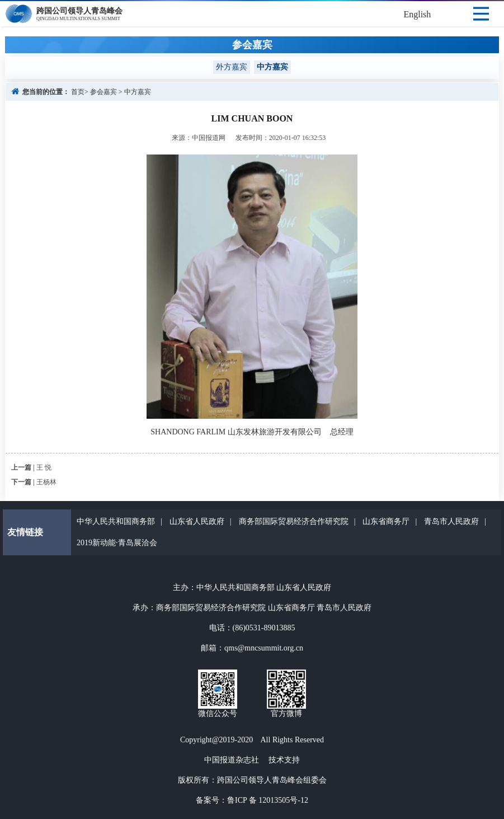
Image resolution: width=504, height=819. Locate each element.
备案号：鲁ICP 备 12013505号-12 (252, 800)
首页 (78, 92)
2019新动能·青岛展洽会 (117, 543)
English (417, 14)
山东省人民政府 (197, 521)
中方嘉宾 (138, 92)
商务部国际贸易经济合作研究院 (294, 521)
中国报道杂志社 (232, 760)
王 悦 (44, 467)
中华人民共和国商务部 (116, 521)
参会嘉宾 (103, 92)
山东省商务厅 (386, 521)
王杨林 (46, 482)
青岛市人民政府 (451, 521)
